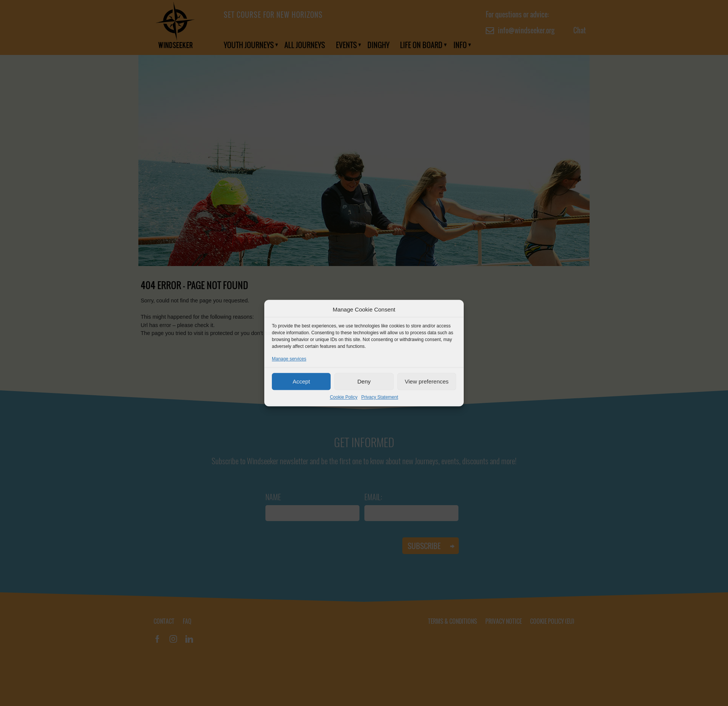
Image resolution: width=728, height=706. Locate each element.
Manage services (289, 359)
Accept (301, 381)
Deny (364, 381)
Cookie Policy (344, 397)
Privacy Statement (380, 397)
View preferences (427, 381)
